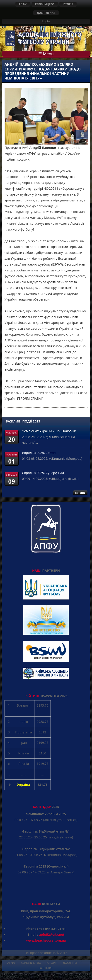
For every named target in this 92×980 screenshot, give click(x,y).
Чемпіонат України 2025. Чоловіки (49, 431)
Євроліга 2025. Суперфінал (43, 473)
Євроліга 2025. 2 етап (39, 453)
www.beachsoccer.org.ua (46, 940)
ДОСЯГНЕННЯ (46, 13)
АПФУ (23, 4)
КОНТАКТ (46, 968)
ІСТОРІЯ (68, 4)
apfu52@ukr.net (52, 934)
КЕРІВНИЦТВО (45, 4)
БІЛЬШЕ (80, 493)
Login (46, 21)
